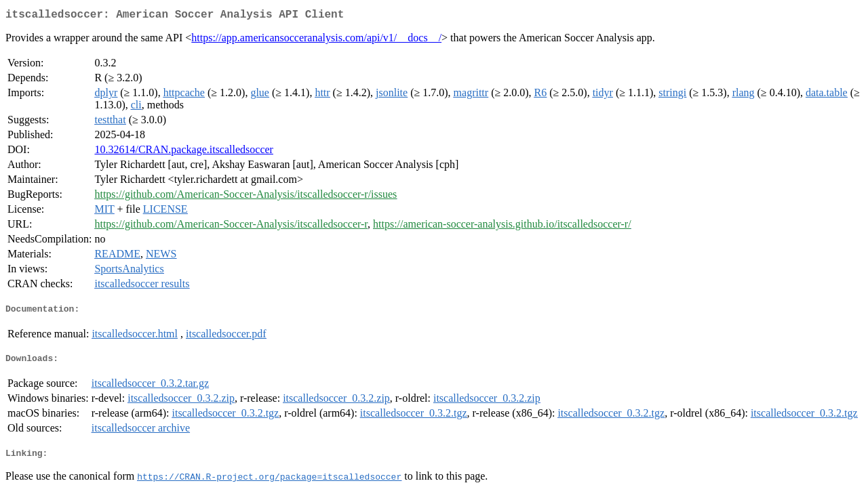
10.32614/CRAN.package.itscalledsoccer (183, 152)
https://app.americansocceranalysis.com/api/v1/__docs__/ (316, 40)
